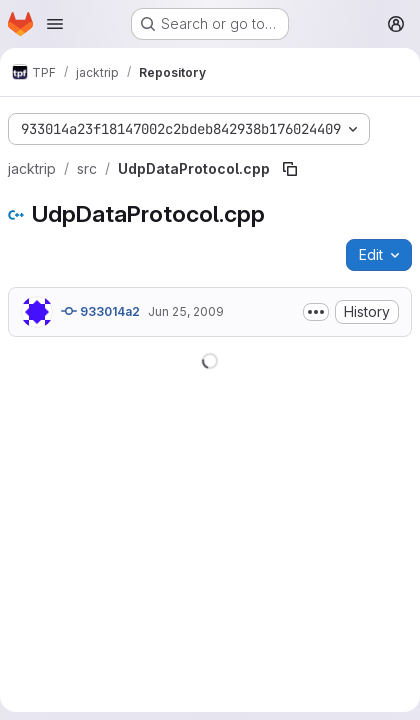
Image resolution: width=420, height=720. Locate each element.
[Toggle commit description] (316, 312)
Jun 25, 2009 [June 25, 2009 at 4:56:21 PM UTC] (186, 311)
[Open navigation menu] (55, 24)
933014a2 (100, 311)
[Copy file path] (290, 169)
